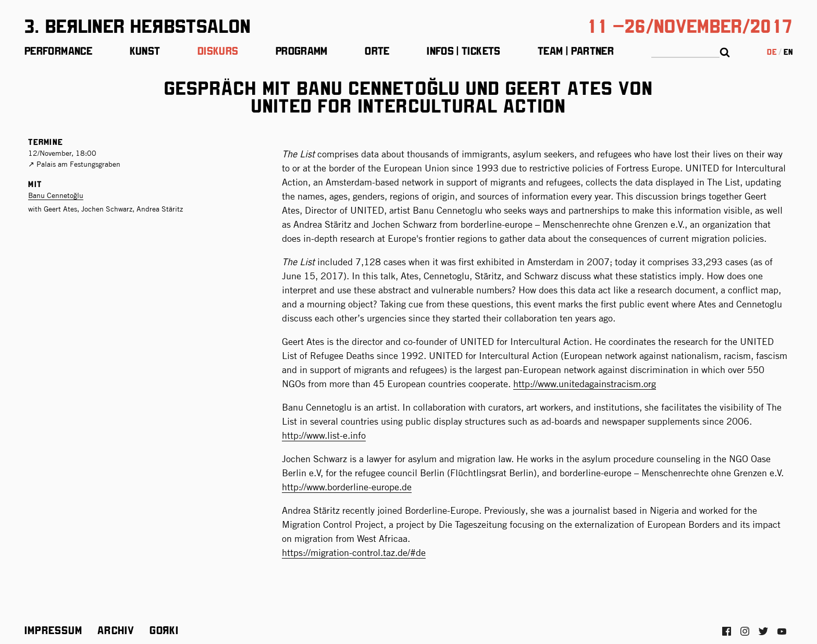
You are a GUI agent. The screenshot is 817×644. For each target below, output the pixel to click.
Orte (377, 50)
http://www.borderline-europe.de (347, 487)
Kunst (145, 50)
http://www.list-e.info (324, 435)
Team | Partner (576, 50)
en (788, 51)
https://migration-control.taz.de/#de (354, 553)
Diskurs (218, 50)
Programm (302, 50)
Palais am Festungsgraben (78, 164)
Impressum (54, 629)
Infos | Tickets (463, 50)
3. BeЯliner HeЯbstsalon (138, 25)
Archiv (116, 629)
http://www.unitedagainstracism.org (585, 384)
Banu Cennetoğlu (56, 195)
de (772, 51)
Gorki (164, 629)
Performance (58, 50)
